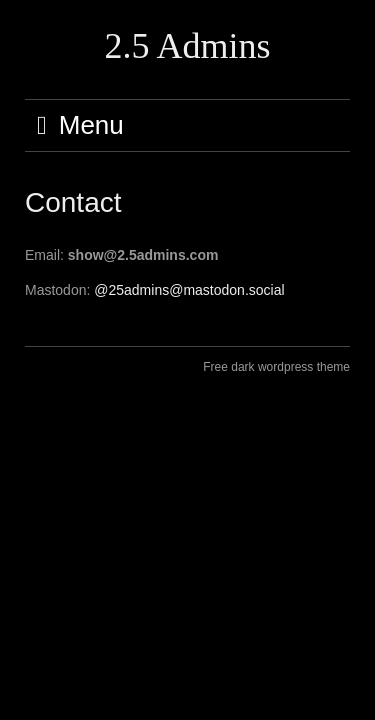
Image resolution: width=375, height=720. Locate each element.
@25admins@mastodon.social (189, 290)
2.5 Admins (187, 46)
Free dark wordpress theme (276, 367)
